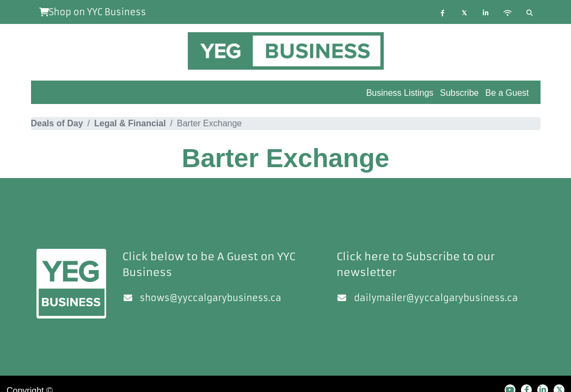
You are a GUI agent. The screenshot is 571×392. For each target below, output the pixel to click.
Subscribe (459, 93)
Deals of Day (57, 123)
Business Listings (400, 93)
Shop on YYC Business (93, 12)
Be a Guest (507, 93)
